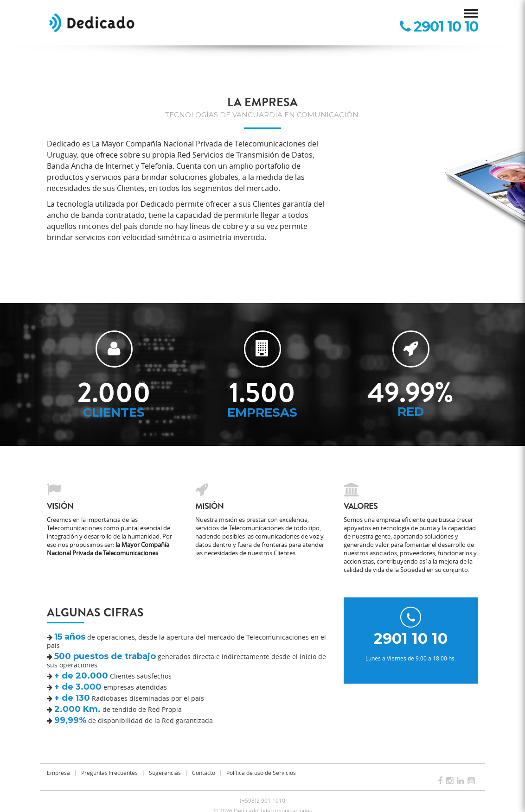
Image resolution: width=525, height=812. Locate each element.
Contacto (204, 773)
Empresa (58, 773)
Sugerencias (165, 773)
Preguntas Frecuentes (109, 773)
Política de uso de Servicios (261, 773)
